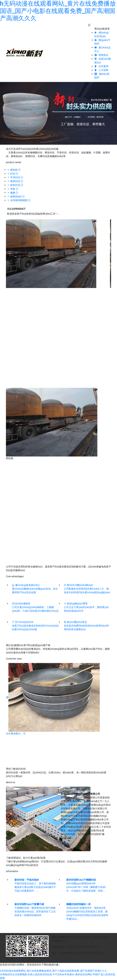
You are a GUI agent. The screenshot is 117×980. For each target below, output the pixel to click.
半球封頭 (15, 177)
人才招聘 (101, 70)
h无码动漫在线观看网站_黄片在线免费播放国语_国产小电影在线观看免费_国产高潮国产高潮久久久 (58, 11)
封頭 (13, 174)
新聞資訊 (101, 55)
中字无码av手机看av (63, 974)
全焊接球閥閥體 (19, 200)
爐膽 (13, 193)
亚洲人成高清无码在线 (40, 974)
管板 (13, 189)
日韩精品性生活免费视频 (13, 974)
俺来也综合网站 (84, 974)
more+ (64, 844)
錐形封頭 (15, 185)
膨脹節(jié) (16, 197)
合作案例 (101, 66)
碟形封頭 (15, 181)
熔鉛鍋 (14, 170)
